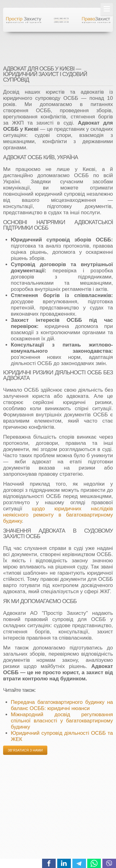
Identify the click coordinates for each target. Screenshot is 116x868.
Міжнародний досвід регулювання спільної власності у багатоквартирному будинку (62, 721)
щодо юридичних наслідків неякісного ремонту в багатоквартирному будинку (58, 515)
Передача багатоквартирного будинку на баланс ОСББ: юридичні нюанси (62, 705)
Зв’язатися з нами (25, 750)
